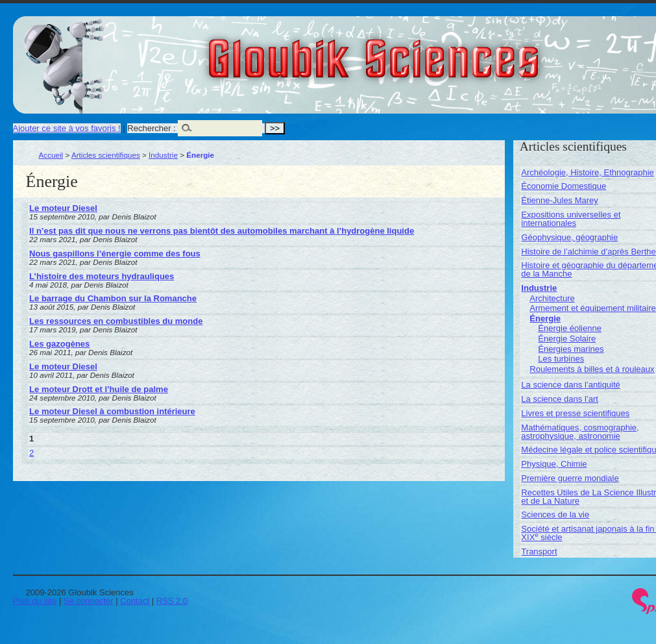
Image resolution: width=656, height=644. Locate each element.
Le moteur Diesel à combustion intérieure (112, 411)
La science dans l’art (560, 399)
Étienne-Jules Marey (560, 200)
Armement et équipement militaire (592, 308)
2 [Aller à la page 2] (31, 453)
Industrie (163, 155)
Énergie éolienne (570, 328)
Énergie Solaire (567, 339)
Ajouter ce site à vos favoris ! (67, 128)
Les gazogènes (59, 344)
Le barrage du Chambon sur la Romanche (113, 298)
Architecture (552, 298)
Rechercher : (151, 128)
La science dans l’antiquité (571, 385)
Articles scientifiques (106, 155)
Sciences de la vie (555, 514)
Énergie (545, 318)
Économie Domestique (564, 186)
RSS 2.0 (172, 601)
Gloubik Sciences (447, 51)
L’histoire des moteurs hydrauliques (102, 276)
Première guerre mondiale (570, 478)
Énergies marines (571, 349)
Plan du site (35, 601)
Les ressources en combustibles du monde (116, 321)
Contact (135, 601)
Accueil (51, 155)
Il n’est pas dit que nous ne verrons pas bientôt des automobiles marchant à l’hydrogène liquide (222, 231)
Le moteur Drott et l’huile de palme (99, 389)
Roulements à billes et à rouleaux (592, 369)
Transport (539, 551)
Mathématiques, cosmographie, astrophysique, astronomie (580, 432)
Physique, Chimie (554, 464)
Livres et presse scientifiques (575, 413)
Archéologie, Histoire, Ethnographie (588, 172)
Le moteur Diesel (63, 208)
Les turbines (561, 359)
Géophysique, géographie (569, 237)
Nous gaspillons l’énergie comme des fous (115, 254)
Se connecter (89, 601)
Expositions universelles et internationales (571, 219)
